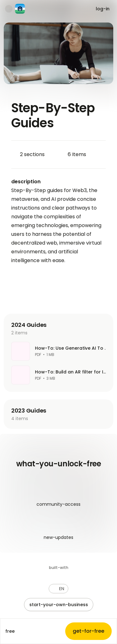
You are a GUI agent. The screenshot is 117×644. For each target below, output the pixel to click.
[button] (58, 589)
